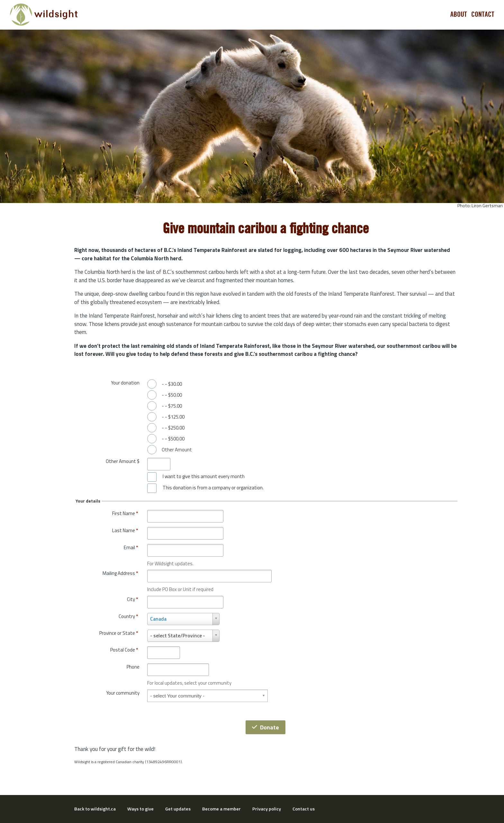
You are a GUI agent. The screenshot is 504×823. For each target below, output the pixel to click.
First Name (125, 513)
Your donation (125, 383)
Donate (265, 727)
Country (128, 616)
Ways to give (140, 809)
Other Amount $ (123, 461)
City (132, 599)
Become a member (221, 809)
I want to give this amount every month (204, 476)
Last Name (125, 530)
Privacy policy (267, 809)
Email (131, 547)
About (459, 14)
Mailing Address (120, 573)
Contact (483, 14)
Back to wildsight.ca (95, 809)
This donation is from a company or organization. (213, 488)
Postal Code (124, 650)
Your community (123, 693)
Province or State (119, 633)
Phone (133, 667)
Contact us (304, 809)
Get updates (178, 809)
